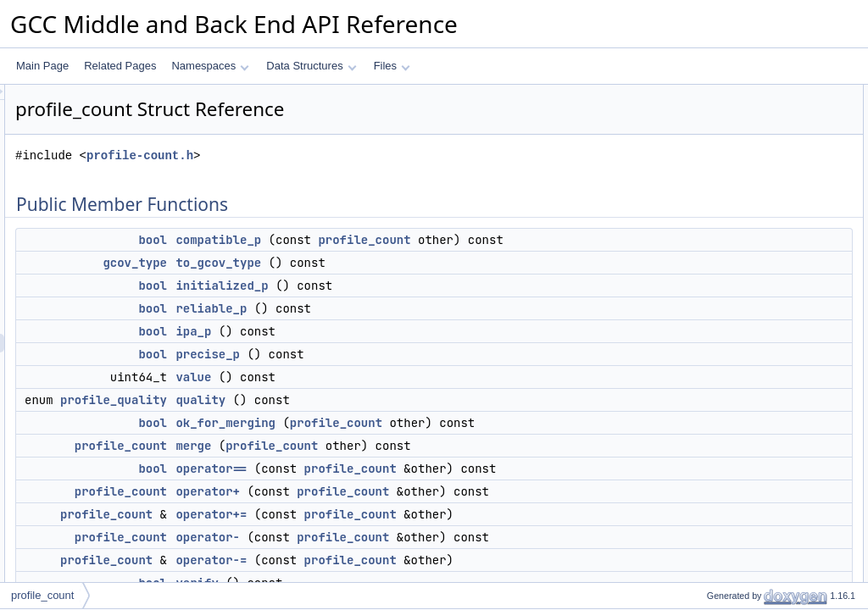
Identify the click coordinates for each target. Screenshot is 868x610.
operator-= (716, 374)
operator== (423, 506)
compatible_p (430, 240)
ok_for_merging (437, 441)
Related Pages (120, 66)
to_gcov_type (430, 281)
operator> (715, 430)
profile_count (576, 240)
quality (412, 419)
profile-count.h (352, 155)
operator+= (718, 336)
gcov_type (347, 281)
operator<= (718, 485)
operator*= (716, 579)
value (405, 396)
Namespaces (210, 66)
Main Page (42, 66)
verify (705, 392)
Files (392, 66)
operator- (713, 355)
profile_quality (325, 419)
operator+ (420, 547)
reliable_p (423, 327)
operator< (715, 411)
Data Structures (311, 66)
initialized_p (434, 304)
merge (405, 483)
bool (364, 240)
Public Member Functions (736, 94)
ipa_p (405, 350)
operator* (713, 560)
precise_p (420, 373)
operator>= (718, 504)
